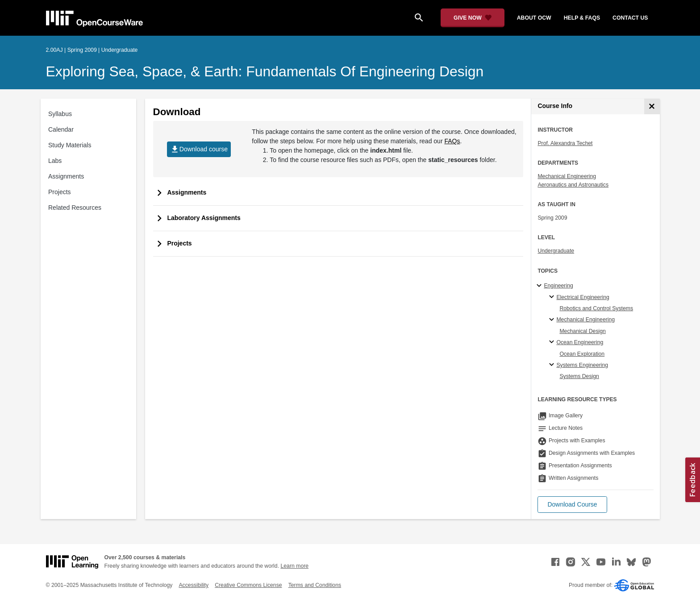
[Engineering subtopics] (540, 286)
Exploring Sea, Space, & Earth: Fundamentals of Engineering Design (265, 71)
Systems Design (579, 376)
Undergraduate (556, 251)
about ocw (534, 18)
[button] (572, 505)
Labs (55, 161)
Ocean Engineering (580, 342)
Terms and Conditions (315, 585)
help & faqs (582, 18)
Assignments (66, 176)
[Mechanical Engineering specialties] (553, 320)
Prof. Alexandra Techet (565, 143)
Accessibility (194, 585)
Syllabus (60, 114)
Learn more (294, 566)
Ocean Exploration (582, 354)
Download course (199, 149)
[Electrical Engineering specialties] (553, 297)
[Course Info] (652, 106)
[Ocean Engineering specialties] (553, 342)
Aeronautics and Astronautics (573, 185)
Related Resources (75, 208)
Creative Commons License (248, 585)
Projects (60, 192)
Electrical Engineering (583, 297)
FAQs (452, 141)
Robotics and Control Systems (596, 308)
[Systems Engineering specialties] (553, 365)
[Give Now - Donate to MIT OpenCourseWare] (473, 18)
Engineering (558, 286)
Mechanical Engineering (567, 176)
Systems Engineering (582, 365)
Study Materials (70, 145)
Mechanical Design (583, 331)
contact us (630, 18)
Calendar (61, 129)
